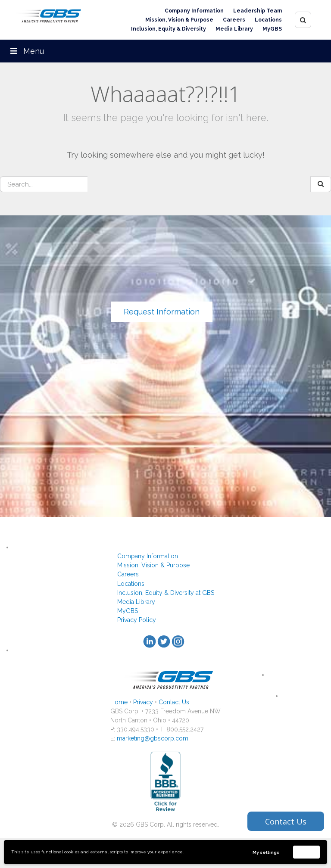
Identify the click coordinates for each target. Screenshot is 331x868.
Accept (306, 852)
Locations (268, 20)
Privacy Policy (137, 620)
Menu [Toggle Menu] (26, 51)
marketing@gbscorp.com (153, 738)
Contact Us (174, 702)
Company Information (194, 11)
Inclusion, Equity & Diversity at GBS (166, 593)
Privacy (143, 702)
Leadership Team (258, 11)
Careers (234, 20)
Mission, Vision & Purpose (179, 20)
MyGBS (272, 29)
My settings (266, 852)
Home (119, 702)
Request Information (162, 312)
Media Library (234, 29)
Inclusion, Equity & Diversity (169, 29)
